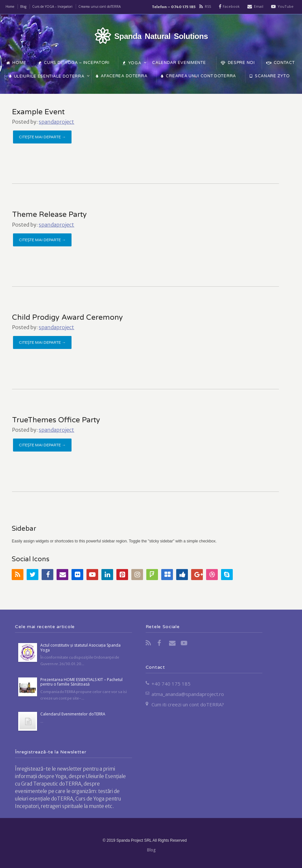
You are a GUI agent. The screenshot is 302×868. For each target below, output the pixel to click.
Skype (227, 575)
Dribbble (212, 575)
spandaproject (56, 122)
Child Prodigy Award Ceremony (67, 317)
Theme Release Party (49, 215)
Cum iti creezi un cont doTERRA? (188, 704)
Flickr (77, 575)
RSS (208, 6)
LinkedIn (107, 575)
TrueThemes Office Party (56, 420)
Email (259, 6)
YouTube (286, 6)
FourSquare (152, 575)
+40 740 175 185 (171, 684)
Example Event (38, 112)
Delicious (167, 575)
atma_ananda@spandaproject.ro (188, 694)
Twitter (33, 575)
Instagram (137, 575)
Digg (182, 575)
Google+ (197, 575)
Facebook (231, 6)
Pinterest (122, 575)
